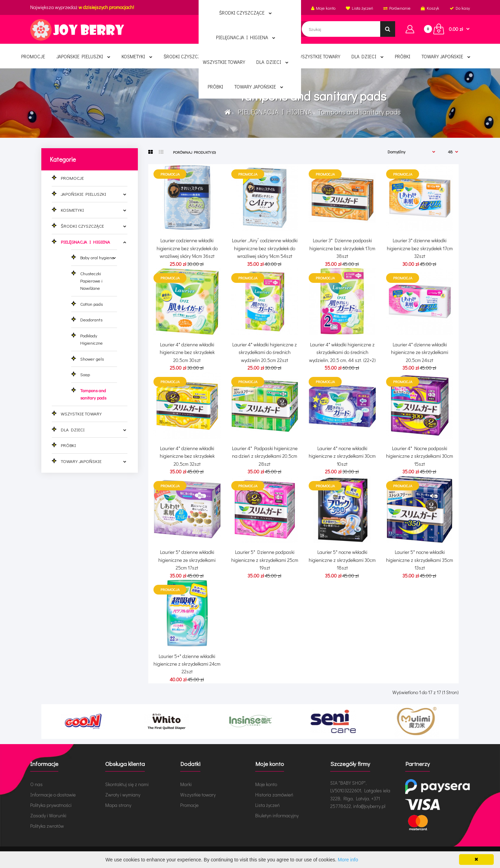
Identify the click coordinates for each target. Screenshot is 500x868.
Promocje (189, 805)
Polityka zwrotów (47, 826)
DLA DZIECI (73, 429)
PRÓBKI (68, 445)
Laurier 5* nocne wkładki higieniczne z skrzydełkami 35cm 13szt (420, 560)
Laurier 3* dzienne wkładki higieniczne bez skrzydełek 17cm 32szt (420, 248)
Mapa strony (118, 805)
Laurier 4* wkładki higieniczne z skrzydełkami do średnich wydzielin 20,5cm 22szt (265, 352)
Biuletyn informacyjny (277, 815)
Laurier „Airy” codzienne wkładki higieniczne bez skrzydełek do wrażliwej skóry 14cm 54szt (265, 248)
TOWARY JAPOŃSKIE (81, 461)
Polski (257, 8)
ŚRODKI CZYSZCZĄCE (82, 226)
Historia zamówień (274, 795)
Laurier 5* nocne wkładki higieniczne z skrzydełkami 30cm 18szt (342, 560)
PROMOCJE (72, 178)
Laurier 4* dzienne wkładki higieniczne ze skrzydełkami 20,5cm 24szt (420, 352)
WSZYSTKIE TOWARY (81, 414)
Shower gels (92, 359)
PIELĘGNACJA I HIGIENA (274, 112)
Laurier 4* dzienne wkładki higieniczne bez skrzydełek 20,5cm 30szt (187, 352)
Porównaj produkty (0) (194, 152)
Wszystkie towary (198, 795)
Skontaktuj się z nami (127, 784)
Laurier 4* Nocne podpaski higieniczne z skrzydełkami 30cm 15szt (420, 456)
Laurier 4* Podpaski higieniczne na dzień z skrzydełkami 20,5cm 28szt (265, 456)
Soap (85, 374)
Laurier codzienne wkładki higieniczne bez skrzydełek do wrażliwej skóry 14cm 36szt (187, 248)
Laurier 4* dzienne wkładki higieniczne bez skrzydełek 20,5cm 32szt (187, 456)
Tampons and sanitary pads (359, 112)
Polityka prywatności (51, 805)
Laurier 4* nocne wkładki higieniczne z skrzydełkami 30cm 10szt (342, 456)
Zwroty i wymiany (123, 795)
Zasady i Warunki (48, 815)
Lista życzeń (268, 805)
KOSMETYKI (72, 210)
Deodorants (91, 319)
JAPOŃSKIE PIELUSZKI (84, 194)
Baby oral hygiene (97, 257)
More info (348, 860)
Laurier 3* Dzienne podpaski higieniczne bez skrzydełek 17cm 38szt (342, 248)
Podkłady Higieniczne (91, 339)
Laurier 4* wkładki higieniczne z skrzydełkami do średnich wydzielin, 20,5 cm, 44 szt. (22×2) (342, 352)
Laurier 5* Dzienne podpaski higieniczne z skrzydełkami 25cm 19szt (265, 560)
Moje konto (266, 784)
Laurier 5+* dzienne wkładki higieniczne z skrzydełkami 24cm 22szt (187, 664)
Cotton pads (91, 304)
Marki (186, 784)
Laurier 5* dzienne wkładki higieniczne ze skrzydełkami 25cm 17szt (187, 560)
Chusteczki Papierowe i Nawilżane (91, 281)
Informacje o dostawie (53, 795)
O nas (36, 784)
